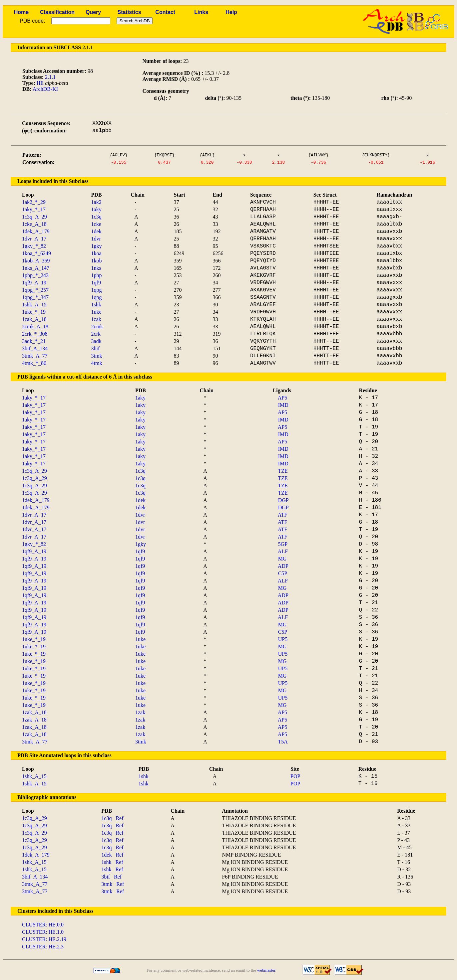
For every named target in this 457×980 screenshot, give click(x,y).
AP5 (282, 398)
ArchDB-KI (45, 89)
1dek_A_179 (36, 231)
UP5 (283, 639)
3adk (96, 341)
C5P (283, 573)
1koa (96, 253)
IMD (283, 405)
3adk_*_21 (34, 341)
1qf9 (96, 283)
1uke (96, 312)
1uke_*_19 (34, 312)
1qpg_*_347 (35, 297)
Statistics (129, 12)
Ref (119, 818)
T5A (283, 742)
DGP (283, 500)
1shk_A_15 (34, 305)
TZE (283, 471)
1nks (96, 268)
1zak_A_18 (34, 319)
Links (201, 12)
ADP (283, 566)
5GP (283, 544)
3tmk (97, 356)
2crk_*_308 (35, 334)
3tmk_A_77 (35, 356)
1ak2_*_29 (34, 202)
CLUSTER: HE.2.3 (43, 947)
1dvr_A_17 (34, 239)
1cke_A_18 (34, 224)
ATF (282, 515)
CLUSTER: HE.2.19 (44, 939)
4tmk (97, 363)
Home (21, 12)
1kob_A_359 (36, 261)
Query (93, 12)
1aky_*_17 (34, 209)
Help (231, 12)
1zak (96, 319)
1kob (97, 261)
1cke (96, 224)
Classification (57, 12)
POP (295, 776)
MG (282, 559)
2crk (96, 334)
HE (40, 83)
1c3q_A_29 (34, 217)
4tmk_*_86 (34, 363)
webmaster (266, 970)
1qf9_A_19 (34, 283)
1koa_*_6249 (36, 253)
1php (97, 275)
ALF (283, 551)
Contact (165, 12)
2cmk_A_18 (35, 327)
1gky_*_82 (34, 246)
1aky (96, 209)
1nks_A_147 (36, 268)
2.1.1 (50, 77)
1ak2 (96, 202)
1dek (96, 231)
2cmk (97, 327)
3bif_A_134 (35, 348)
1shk (96, 305)
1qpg (97, 290)
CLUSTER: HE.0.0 (43, 925)
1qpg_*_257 (35, 290)
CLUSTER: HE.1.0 (43, 932)
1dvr (96, 239)
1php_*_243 (35, 275)
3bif (96, 348)
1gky (97, 246)
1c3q (96, 217)
